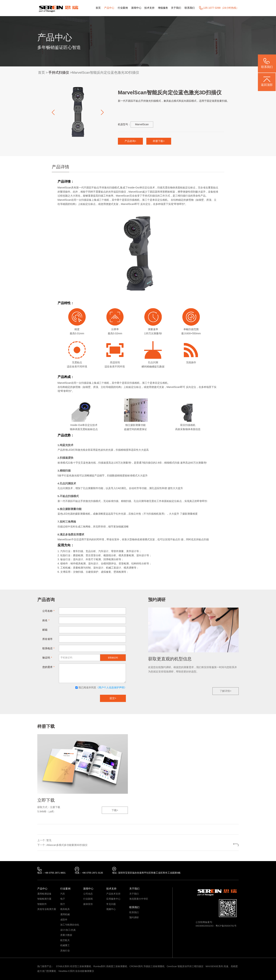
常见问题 (111, 904)
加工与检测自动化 (70, 925)
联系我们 (190, 8)
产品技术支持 (113, 894)
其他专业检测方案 (47, 909)
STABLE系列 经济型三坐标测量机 (74, 966)
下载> (115, 810)
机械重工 (65, 946)
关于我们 (176, 8)
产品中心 (109, 8)
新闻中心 (136, 8)
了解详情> (225, 691)
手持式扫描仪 (59, 72)
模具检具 (65, 909)
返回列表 (226, 845)
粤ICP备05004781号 (226, 926)
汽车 (63, 894)
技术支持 (149, 8)
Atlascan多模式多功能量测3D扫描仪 (67, 845)
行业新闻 (88, 899)
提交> (113, 698)
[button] (53, 112)
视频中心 (111, 909)
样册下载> (159, 141)
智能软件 (42, 904)
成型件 (64, 920)
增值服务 (163, 8)
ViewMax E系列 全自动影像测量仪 (76, 971)
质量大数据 (66, 935)
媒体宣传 (88, 904)
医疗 (63, 904)
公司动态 (88, 894)
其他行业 (65, 951)
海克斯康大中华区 (139, 899)
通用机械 (65, 915)
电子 (63, 899)
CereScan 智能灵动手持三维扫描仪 (185, 966)
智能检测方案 (44, 899)
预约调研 (134, 918)
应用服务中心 (113, 899)
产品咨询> (130, 141)
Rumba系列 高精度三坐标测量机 (110, 966)
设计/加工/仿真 (68, 930)
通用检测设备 (44, 894)
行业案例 (123, 8)
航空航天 (65, 940)
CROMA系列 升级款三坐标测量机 (147, 966)
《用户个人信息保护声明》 (111, 687)
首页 (98, 8)
